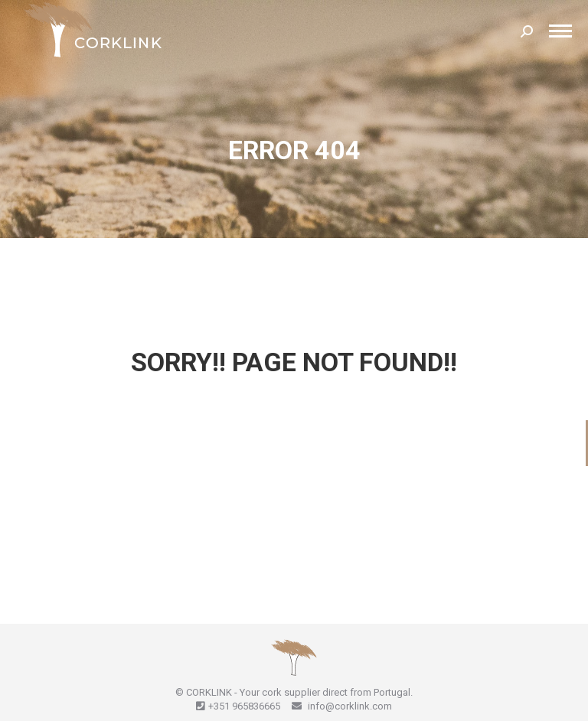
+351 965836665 (244, 706)
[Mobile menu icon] (560, 31)
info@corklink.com (349, 706)
